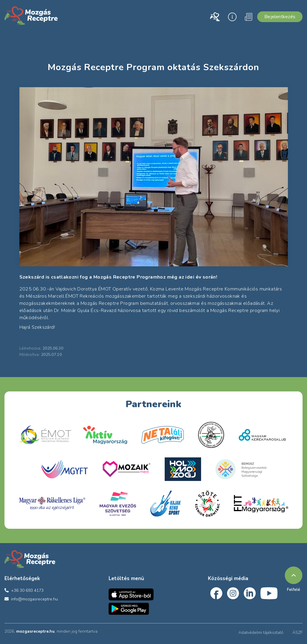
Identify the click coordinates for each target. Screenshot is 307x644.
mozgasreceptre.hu (35, 631)
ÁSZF (297, 633)
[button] (215, 17)
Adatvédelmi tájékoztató (261, 633)
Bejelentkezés (280, 17)
